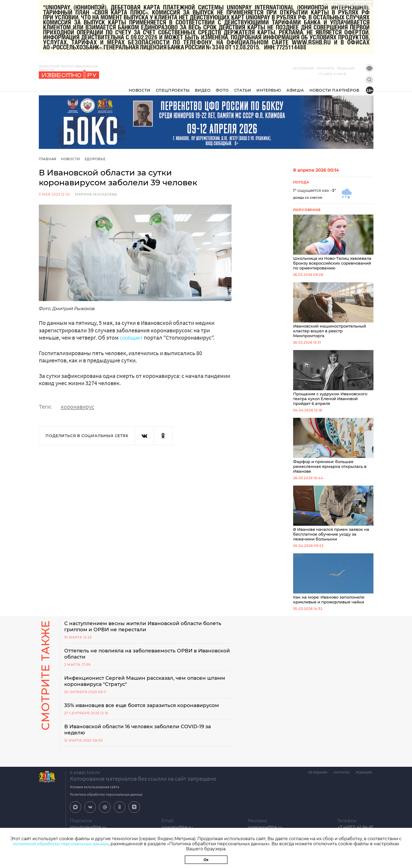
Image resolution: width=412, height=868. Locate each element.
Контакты (317, 68)
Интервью (269, 86)
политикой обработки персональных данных (61, 844)
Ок (206, 860)
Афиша (295, 86)
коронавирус (78, 407)
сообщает (132, 337)
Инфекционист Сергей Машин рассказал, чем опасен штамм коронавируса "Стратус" (141, 687)
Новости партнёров (334, 86)
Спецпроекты (173, 86)
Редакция (338, 68)
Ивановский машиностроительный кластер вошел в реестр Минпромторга (333, 311)
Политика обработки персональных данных (106, 801)
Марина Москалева (96, 194)
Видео (203, 86)
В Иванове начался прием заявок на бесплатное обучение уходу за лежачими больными (333, 517)
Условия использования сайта (95, 794)
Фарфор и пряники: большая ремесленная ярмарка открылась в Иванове (333, 449)
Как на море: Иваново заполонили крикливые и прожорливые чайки (333, 583)
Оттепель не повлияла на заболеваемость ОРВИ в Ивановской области (136, 659)
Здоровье (96, 159)
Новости (140, 86)
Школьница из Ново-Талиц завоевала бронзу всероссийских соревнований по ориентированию (333, 243)
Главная (48, 159)
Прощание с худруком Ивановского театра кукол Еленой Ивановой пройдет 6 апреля (333, 380)
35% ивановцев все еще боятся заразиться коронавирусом (148, 712)
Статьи (243, 86)
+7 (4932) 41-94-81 (332, 74)
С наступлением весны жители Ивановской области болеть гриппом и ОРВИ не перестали (139, 631)
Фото (222, 86)
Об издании (295, 68)
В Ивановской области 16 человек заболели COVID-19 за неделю (143, 736)
